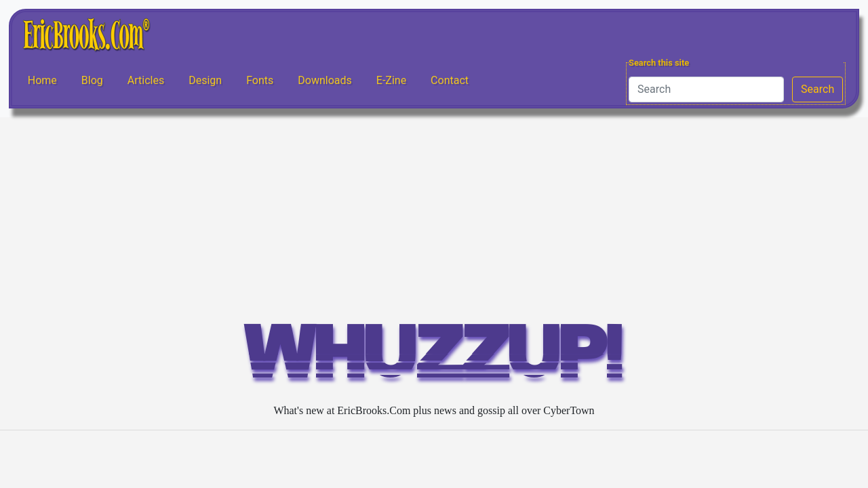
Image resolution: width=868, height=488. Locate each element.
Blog (92, 80)
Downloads (324, 80)
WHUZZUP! (434, 358)
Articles (146, 80)
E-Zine (391, 80)
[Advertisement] (434, 219)
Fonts (260, 80)
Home (42, 80)
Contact (450, 80)
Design (205, 80)
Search (817, 89)
